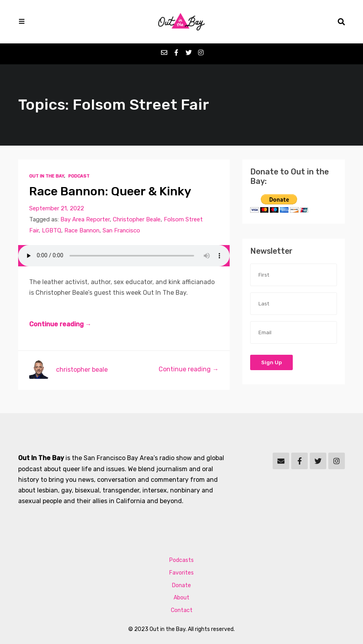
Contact (182, 610)
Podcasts (181, 560)
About (181, 598)
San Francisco (121, 230)
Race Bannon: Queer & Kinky (110, 191)
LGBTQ (51, 230)
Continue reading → (60, 324)
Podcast (79, 176)
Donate (181, 585)
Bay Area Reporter (85, 219)
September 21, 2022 (57, 208)
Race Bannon (82, 230)
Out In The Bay (47, 176)
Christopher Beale (137, 219)
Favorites (181, 573)
